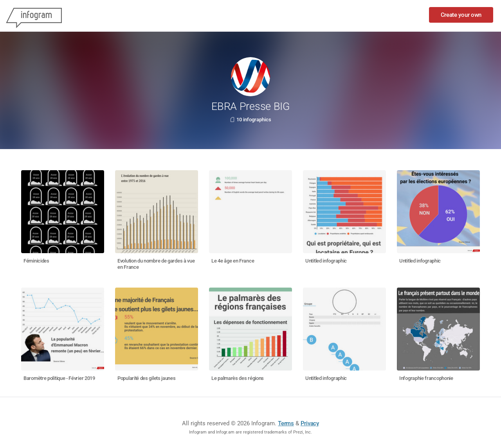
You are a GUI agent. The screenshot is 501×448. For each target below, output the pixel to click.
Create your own (461, 15)
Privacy (310, 423)
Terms (286, 423)
